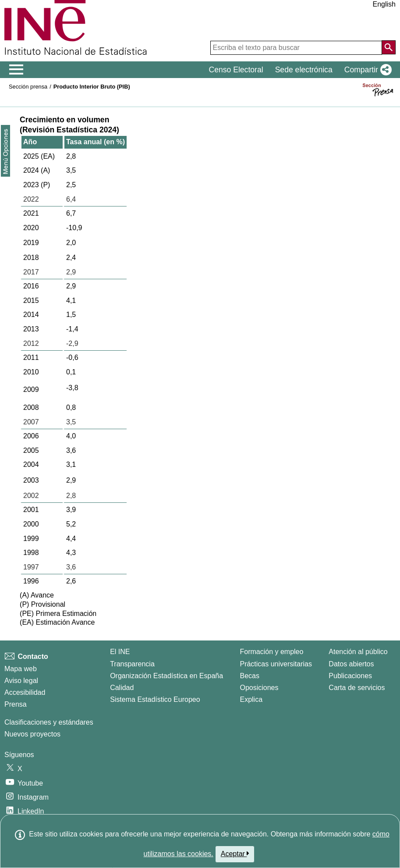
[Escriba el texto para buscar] (296, 48)
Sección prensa (28, 87)
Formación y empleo (271, 652)
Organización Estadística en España (166, 676)
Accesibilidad (25, 692)
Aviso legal (21, 681)
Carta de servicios (357, 688)
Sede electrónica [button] (304, 70)
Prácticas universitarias (276, 664)
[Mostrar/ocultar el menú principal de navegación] (16, 70)
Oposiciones (259, 688)
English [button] (384, 4)
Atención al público (358, 652)
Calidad (122, 688)
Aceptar (235, 854)
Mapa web (21, 669)
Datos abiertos (351, 664)
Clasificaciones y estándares (49, 722)
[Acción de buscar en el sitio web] (389, 47)
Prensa (16, 704)
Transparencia (132, 664)
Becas (249, 676)
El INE (120, 652)
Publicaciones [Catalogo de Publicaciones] (350, 676)
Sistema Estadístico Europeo (155, 699)
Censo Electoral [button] (236, 70)
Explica (251, 699)
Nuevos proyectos (32, 734)
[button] (366, 70)
